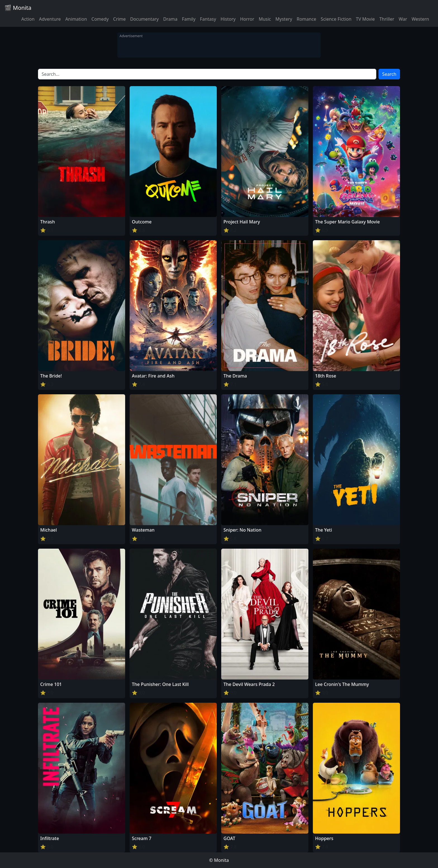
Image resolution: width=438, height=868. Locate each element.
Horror (247, 19)
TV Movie (365, 19)
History (228, 19)
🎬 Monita (18, 8)
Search (389, 74)
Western (420, 19)
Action (28, 19)
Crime (119, 19)
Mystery (284, 19)
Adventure (50, 19)
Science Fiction (336, 19)
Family (189, 19)
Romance (306, 19)
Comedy (100, 19)
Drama (170, 19)
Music (265, 19)
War (403, 19)
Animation (76, 19)
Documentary (144, 19)
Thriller (387, 19)
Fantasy (208, 19)
